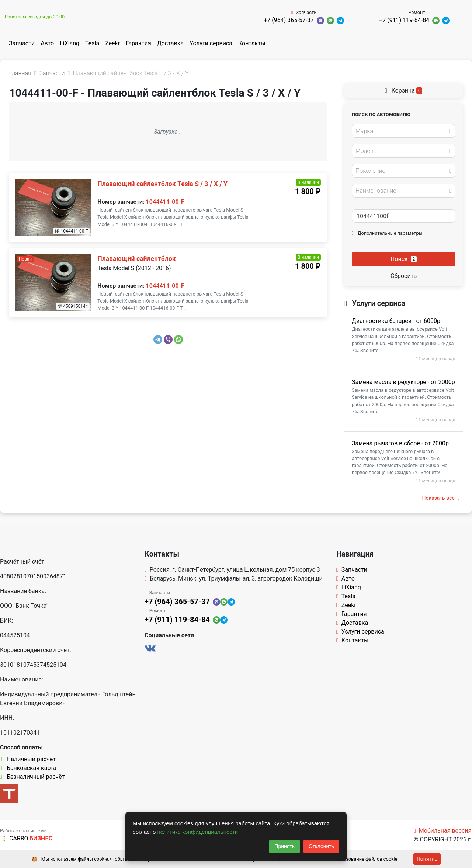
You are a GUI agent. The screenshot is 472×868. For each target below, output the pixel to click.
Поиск (404, 259)
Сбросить (404, 276)
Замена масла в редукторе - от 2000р (403, 382)
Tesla (92, 43)
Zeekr (112, 43)
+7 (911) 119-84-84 (404, 20)
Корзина (404, 90)
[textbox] (402, 131)
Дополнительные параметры (387, 233)
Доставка (170, 43)
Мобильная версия (443, 831)
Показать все (441, 498)
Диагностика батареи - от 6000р (396, 321)
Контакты (252, 43)
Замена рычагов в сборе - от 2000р (400, 443)
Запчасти (22, 43)
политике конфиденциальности (199, 832)
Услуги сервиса (211, 43)
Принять (284, 846)
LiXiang (70, 43)
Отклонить (321, 846)
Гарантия (138, 43)
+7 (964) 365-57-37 (289, 20)
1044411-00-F (165, 202)
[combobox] (404, 131)
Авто (47, 43)
